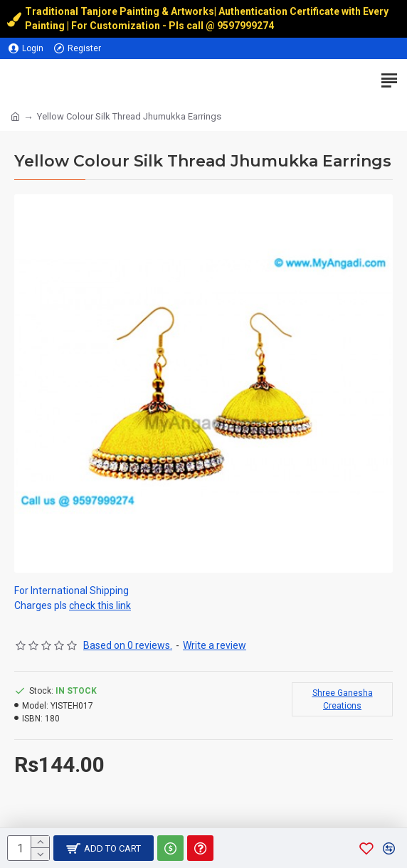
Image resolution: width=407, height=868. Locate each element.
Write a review (215, 645)
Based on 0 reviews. (128, 645)
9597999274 (247, 26)
